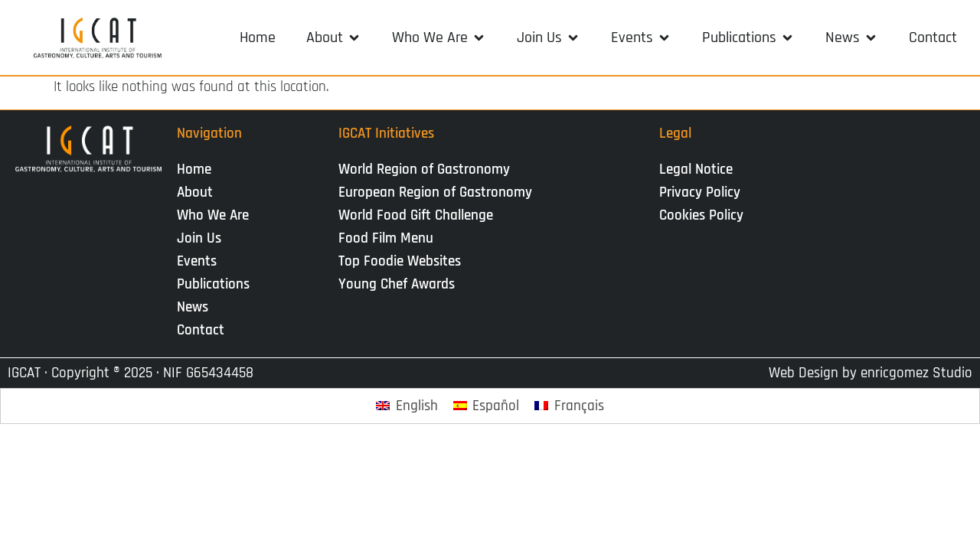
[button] (334, 37)
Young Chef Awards (397, 284)
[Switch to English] (407, 406)
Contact (201, 330)
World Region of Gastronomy (424, 170)
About (199, 192)
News (196, 307)
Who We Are (217, 215)
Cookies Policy (701, 215)
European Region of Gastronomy (435, 192)
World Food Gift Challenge (416, 215)
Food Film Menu (386, 238)
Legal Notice (696, 170)
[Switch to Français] (569, 406)
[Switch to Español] (487, 406)
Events (201, 261)
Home (194, 170)
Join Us (203, 238)
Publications (217, 284)
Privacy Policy (700, 192)
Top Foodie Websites (400, 261)
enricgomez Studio (916, 373)
